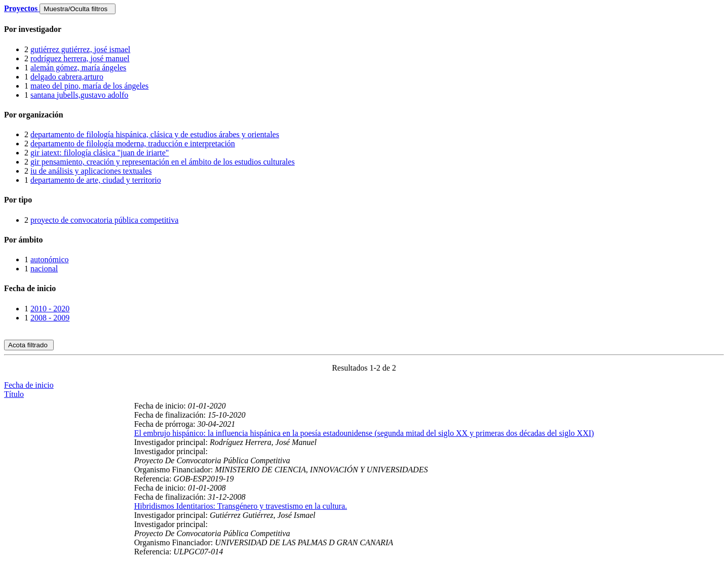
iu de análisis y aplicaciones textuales (91, 171)
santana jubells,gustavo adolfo (79, 95)
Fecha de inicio (29, 385)
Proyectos (22, 8)
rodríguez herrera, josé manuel (80, 58)
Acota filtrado (29, 345)
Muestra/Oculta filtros (77, 9)
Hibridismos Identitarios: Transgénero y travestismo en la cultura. (241, 506)
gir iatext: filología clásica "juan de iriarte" (100, 153)
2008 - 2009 (50, 318)
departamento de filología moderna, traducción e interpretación (133, 144)
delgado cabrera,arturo (67, 77)
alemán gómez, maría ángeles (78, 68)
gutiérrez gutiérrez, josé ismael (80, 49)
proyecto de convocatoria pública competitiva (104, 220)
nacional (44, 269)
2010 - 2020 (50, 309)
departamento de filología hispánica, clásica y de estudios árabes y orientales (155, 134)
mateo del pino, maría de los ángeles (89, 86)
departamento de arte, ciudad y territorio (96, 180)
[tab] (364, 29)
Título (14, 394)
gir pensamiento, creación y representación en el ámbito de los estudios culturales (163, 162)
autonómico (50, 259)
